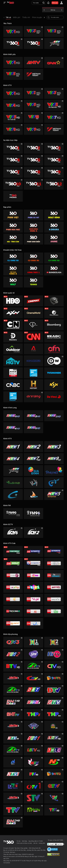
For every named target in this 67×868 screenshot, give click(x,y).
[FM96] (33, 514)
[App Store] (58, 844)
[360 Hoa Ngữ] (13, 227)
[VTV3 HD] (33, 32)
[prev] (4, 17)
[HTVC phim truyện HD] (33, 483)
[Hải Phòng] (54, 714)
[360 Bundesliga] (54, 270)
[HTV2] (33, 447)
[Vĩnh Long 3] (54, 416)
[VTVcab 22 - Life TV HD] (54, 611)
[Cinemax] (33, 301)
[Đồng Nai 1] (13, 702)
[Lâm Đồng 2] (33, 666)
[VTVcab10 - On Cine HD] (33, 575)
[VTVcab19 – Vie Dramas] (54, 575)
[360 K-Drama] (54, 227)
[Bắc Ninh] (13, 666)
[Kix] (54, 385)
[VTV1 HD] (13, 32)
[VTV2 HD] (54, 32)
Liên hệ (35, 843)
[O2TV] (33, 623)
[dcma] (53, 855)
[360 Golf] (13, 282)
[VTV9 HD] (33, 129)
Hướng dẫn (42, 843)
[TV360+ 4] (13, 160)
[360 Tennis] (33, 282)
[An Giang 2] (13, 654)
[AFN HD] (54, 349)
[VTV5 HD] (13, 74)
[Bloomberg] (54, 325)
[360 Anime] (54, 239)
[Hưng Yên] (54, 726)
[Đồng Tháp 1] (33, 702)
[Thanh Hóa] (13, 810)
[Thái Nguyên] (54, 798)
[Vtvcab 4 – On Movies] (54, 587)
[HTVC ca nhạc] (54, 483)
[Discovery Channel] (13, 337)
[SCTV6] (13, 532)
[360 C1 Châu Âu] (13, 258)
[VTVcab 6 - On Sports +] (33, 563)
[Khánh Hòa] (13, 738)
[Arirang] (33, 397)
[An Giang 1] (33, 738)
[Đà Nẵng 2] (54, 774)
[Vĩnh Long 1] (13, 416)
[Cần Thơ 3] (13, 798)
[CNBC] (13, 385)
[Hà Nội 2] (54, 642)
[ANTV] (33, 62)
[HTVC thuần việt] (13, 483)
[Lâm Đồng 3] (13, 690)
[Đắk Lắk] (33, 690)
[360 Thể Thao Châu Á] (13, 270)
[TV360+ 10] (13, 184)
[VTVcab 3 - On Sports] (33, 551)
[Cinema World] (33, 313)
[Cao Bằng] (33, 678)
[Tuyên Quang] (54, 810)
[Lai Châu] (54, 738)
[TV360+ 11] (33, 184)
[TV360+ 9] (54, 172)
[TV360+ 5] (33, 160)
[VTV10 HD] (33, 117)
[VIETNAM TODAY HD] (33, 74)
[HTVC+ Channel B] (13, 495)
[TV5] (54, 373)
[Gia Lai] (54, 702)
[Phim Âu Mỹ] (33, 215)
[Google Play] (51, 844)
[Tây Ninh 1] (13, 762)
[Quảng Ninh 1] (33, 786)
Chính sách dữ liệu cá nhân (24, 843)
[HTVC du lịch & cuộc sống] (33, 495)
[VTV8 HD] (13, 129)
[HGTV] (13, 361)
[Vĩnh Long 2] (33, 416)
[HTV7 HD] (33, 459)
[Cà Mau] (54, 666)
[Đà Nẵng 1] (54, 678)
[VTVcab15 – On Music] (54, 599)
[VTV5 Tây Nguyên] (54, 105)
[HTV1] (13, 447)
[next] (44, 17)
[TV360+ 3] (54, 148)
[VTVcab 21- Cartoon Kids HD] (33, 587)
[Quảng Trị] (54, 786)
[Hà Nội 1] (33, 642)
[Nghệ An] (33, 762)
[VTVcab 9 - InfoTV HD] (13, 623)
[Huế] (33, 726)
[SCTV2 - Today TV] (33, 532)
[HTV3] (54, 447)
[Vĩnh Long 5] (33, 428)
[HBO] (13, 301)
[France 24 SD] (13, 397)
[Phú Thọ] (33, 774)
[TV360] (13, 196)
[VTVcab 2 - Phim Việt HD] (13, 575)
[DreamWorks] (54, 313)
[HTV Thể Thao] (54, 43)
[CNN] (33, 337)
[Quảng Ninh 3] (13, 642)
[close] (64, 5)
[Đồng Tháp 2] (33, 810)
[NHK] (13, 373)
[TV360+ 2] (33, 43)
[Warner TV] (54, 301)
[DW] (54, 361)
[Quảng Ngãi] (13, 786)
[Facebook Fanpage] (63, 844)
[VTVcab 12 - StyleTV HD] (33, 599)
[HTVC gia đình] (33, 471)
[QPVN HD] (54, 62)
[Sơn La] (33, 798)
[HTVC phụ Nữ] (54, 471)
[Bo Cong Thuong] (52, 849)
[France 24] (33, 373)
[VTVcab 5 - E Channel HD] (13, 599)
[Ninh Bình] (54, 762)
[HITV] (54, 654)
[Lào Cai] (54, 750)
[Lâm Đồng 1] (13, 750)
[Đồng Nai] (13, 822)
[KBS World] (33, 361)
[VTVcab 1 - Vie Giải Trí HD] (54, 563)
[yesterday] (44, 10)
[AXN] (13, 313)
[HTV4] (13, 459)
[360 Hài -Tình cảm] (13, 239)
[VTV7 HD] (54, 117)
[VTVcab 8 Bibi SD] (13, 587)
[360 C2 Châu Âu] (33, 258)
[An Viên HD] (54, 495)
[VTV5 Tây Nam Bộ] (13, 117)
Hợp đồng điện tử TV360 (36, 841)
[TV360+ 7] (13, 172)
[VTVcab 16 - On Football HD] (13, 551)
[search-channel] (49, 17)
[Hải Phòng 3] (33, 714)
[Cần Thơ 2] (13, 726)
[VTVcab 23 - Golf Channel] (13, 563)
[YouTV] (33, 654)
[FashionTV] (33, 325)
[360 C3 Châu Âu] (54, 258)
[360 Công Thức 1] (33, 270)
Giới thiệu (25, 841)
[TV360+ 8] (33, 172)
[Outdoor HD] (13, 349)
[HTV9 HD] (54, 459)
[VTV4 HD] (13, 105)
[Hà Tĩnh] (13, 714)
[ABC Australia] (54, 337)
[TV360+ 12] (54, 184)
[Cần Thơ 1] (13, 678)
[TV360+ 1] (13, 43)
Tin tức (19, 841)
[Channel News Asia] (33, 349)
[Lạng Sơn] (33, 750)
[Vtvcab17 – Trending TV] (13, 611)
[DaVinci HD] (54, 397)
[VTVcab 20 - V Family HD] (33, 611)
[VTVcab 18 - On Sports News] (54, 551)
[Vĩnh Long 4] (13, 428)
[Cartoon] (13, 325)
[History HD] (33, 385)
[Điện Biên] (54, 690)
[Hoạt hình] (54, 215)
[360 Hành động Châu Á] (33, 227)
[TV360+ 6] (54, 160)
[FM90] (13, 514)
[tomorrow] (62, 10)
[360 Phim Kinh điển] (33, 239)
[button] (9, 18)
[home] (10, 3)
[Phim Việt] (13, 215)
